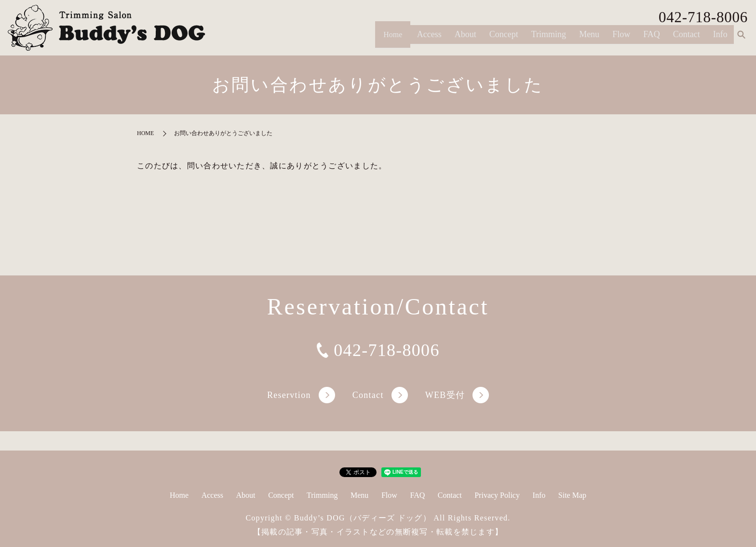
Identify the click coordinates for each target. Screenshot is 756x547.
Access (429, 38)
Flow (621, 38)
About (466, 38)
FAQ (652, 38)
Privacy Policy (497, 495)
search (741, 39)
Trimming (549, 38)
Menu (589, 38)
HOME (145, 133)
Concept (504, 38)
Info (720, 38)
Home (389, 38)
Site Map (572, 495)
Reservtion (289, 395)
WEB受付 (445, 395)
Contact (687, 38)
